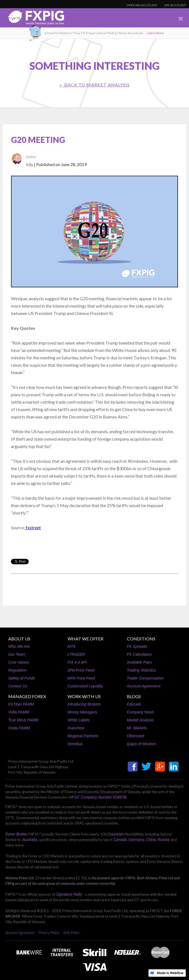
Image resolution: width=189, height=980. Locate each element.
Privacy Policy (49, 933)
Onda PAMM (19, 728)
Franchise (76, 728)
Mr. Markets (137, 728)
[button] (181, 19)
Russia (163, 840)
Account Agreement (144, 686)
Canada (120, 840)
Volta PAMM (19, 712)
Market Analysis (140, 720)
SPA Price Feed (81, 670)
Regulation (17, 670)
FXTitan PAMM (21, 704)
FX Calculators (139, 654)
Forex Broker (17, 834)
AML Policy (71, 933)
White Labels (79, 720)
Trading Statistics (141, 670)
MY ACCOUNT (175, 5)
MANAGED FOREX (27, 696)
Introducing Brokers (84, 704)
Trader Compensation (145, 678)
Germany (136, 840)
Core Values (19, 662)
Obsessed (136, 736)
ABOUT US (19, 639)
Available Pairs (139, 662)
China (151, 840)
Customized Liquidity (85, 686)
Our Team (17, 654)
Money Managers (82, 712)
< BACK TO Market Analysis (94, 85)
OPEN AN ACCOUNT (142, 5)
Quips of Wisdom (141, 744)
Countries (116, 834)
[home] (32, 19)
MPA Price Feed (81, 678)
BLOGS (134, 696)
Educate (134, 704)
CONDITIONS (141, 639)
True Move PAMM (23, 720)
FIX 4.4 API (77, 662)
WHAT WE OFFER (85, 639)
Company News (140, 712)
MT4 (71, 646)
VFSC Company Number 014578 (98, 797)
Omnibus (75, 744)
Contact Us (18, 686)
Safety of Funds (22, 678)
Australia (30, 840)
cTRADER (76, 654)
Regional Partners (83, 736)
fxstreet (33, 527)
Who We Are (19, 646)
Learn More (155, 33)
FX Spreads (137, 646)
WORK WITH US (84, 696)
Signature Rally (69, 894)
